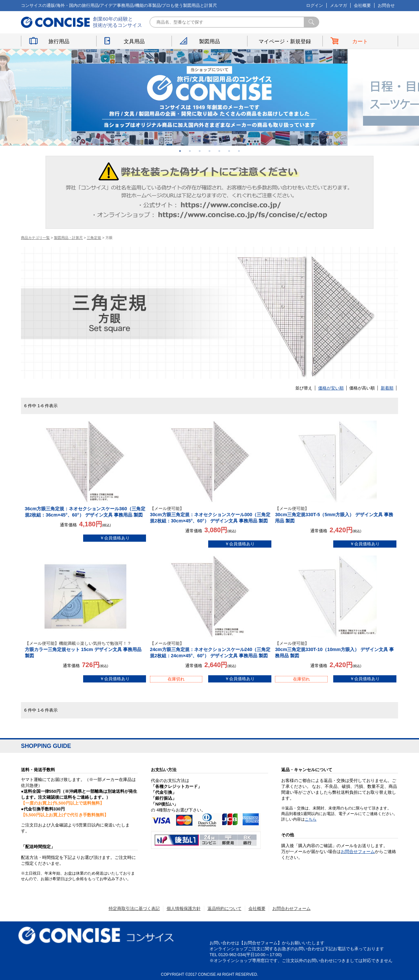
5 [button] (219, 151)
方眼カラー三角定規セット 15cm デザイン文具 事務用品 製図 (86, 649)
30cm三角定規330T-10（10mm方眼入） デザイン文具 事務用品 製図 (336, 649)
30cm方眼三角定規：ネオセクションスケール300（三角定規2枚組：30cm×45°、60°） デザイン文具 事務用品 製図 (211, 515)
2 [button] (190, 151)
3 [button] (200, 151)
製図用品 (209, 41)
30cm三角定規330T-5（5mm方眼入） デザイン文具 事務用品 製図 (336, 515)
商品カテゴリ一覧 (35, 238)
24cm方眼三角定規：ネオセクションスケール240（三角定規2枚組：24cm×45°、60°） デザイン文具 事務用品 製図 (211, 649)
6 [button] (229, 151)
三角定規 (94, 238)
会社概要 (362, 5)
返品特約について (225, 908)
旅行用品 (59, 41)
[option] (209, 97)
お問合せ (386, 5)
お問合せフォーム (358, 852)
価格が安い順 (331, 388)
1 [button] (180, 151)
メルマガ (338, 5)
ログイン (315, 5)
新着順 (387, 388)
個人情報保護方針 (184, 908)
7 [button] (239, 151)
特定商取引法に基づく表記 (134, 908)
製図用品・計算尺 (68, 238)
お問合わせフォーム (291, 908)
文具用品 (134, 41)
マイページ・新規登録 (285, 41)
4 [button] (209, 151)
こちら (311, 819)
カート (360, 41)
